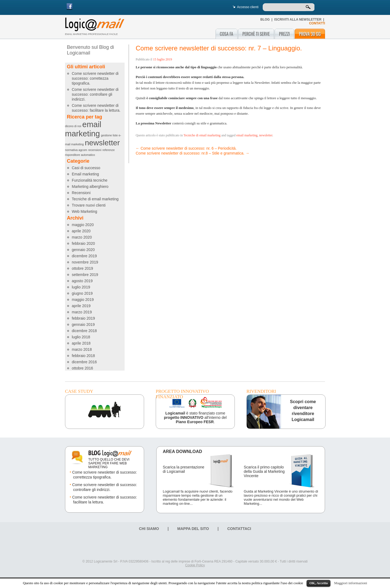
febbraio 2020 (83, 243)
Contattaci (239, 529)
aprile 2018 (81, 343)
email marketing (83, 129)
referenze (108, 150)
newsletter (102, 143)
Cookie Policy (195, 565)
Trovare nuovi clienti (89, 205)
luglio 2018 (81, 337)
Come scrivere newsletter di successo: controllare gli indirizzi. (95, 94)
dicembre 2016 (84, 362)
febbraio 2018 (83, 356)
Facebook (69, 7)
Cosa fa (227, 34)
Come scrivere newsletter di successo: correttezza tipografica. (95, 78)
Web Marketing (84, 211)
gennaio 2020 (83, 250)
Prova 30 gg (310, 34)
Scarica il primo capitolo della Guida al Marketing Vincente (264, 471)
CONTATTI (317, 23)
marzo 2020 (82, 237)
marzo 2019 (82, 312)
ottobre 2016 (82, 368)
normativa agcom (76, 150)
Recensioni (81, 193)
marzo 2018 (82, 349)
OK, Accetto (318, 583)
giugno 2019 (82, 293)
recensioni (95, 150)
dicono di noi (73, 126)
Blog (265, 20)
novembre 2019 (85, 262)
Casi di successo (86, 168)
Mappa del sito (193, 529)
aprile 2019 (81, 306)
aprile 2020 (81, 231)
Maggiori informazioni (351, 583)
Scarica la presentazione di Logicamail (183, 469)
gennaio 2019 (83, 324)
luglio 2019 (81, 287)
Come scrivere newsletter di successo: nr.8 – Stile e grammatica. (192, 153)
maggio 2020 (83, 225)
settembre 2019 (85, 275)
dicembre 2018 (84, 331)
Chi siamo (149, 529)
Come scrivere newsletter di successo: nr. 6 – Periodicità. (186, 148)
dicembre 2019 (84, 256)
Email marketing (85, 174)
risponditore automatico (80, 155)
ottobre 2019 (82, 268)
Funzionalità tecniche (90, 180)
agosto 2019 (82, 281)
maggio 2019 (83, 300)
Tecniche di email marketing (95, 199)
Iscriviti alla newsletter (298, 20)
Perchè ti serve (256, 34)
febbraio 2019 (83, 318)
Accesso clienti (248, 7)
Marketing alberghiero (90, 187)
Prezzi (284, 34)
